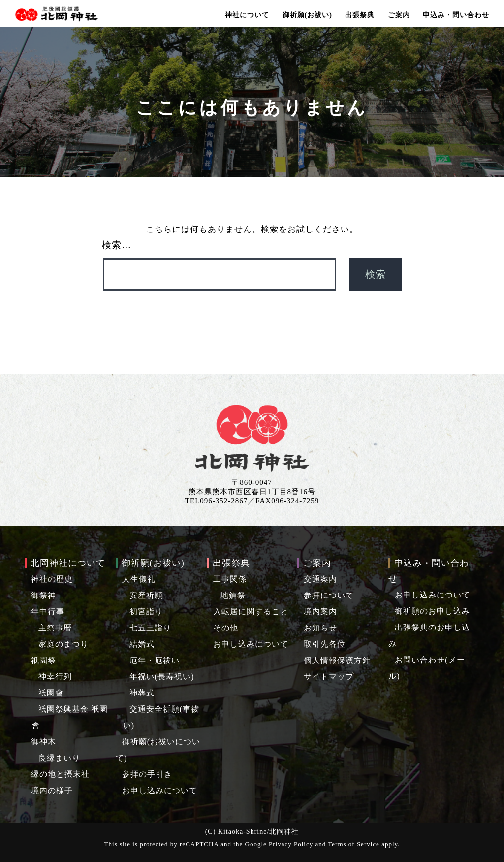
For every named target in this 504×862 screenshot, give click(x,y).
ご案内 (399, 15)
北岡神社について (68, 563)
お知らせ (320, 628)
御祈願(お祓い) (307, 15)
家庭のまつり (63, 644)
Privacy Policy (291, 844)
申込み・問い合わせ (456, 15)
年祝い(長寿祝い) (162, 677)
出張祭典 (360, 15)
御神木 (44, 742)
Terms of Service (353, 844)
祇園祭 (44, 660)
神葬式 (142, 693)
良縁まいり (59, 758)
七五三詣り (150, 628)
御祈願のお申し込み (432, 611)
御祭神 (44, 595)
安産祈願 (146, 595)
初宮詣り (146, 612)
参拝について (329, 595)
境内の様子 (52, 790)
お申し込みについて (160, 790)
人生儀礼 (139, 579)
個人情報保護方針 (337, 660)
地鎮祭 (233, 595)
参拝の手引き (147, 774)
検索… (117, 245)
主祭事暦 (55, 628)
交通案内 (320, 579)
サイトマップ (329, 677)
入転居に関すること (251, 612)
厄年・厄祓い (155, 660)
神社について (247, 15)
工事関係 (230, 579)
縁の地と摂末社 (60, 774)
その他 (226, 628)
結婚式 (142, 644)
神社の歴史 (52, 579)
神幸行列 (55, 677)
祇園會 (51, 693)
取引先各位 (325, 644)
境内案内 (320, 612)
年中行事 (48, 612)
